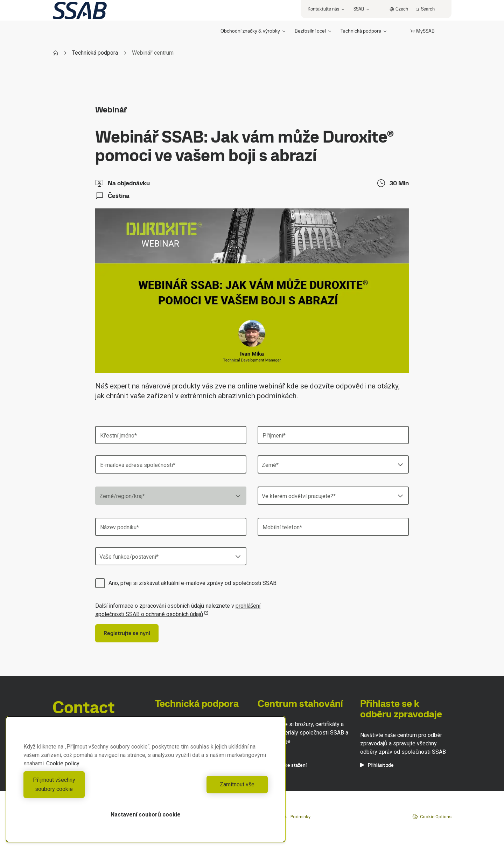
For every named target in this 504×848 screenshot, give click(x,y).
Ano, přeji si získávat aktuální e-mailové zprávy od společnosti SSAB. (193, 583)
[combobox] (333, 464)
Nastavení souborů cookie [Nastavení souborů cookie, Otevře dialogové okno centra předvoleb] (146, 815)
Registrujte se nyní (127, 633)
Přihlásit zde (377, 765)
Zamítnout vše (208, 789)
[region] (146, 784)
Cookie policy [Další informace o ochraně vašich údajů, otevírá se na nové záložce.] (63, 773)
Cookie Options (432, 816)
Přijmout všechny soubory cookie (83, 789)
